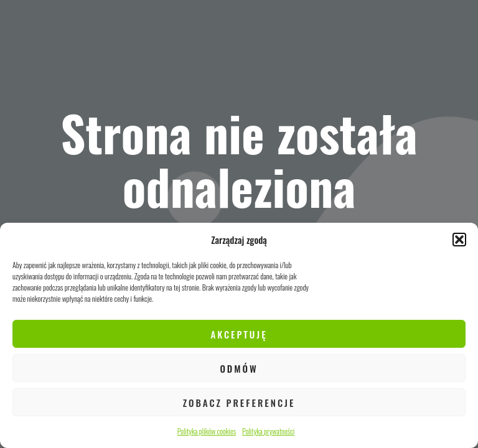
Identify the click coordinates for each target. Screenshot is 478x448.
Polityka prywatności (268, 431)
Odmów (239, 368)
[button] (459, 240)
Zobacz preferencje (239, 403)
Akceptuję (239, 334)
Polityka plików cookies (207, 431)
